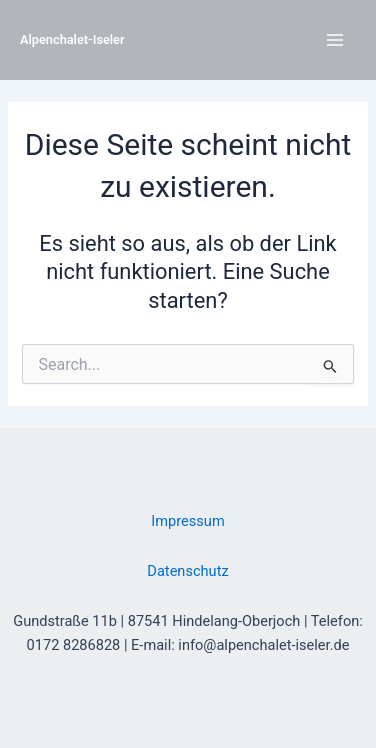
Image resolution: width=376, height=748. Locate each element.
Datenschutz (187, 571)
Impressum (187, 521)
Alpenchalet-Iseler (72, 39)
